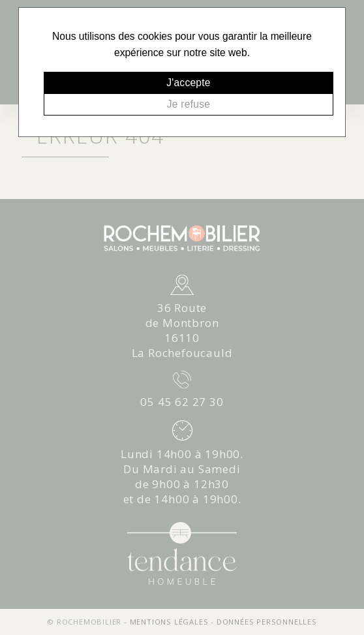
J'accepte (189, 83)
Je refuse (189, 104)
